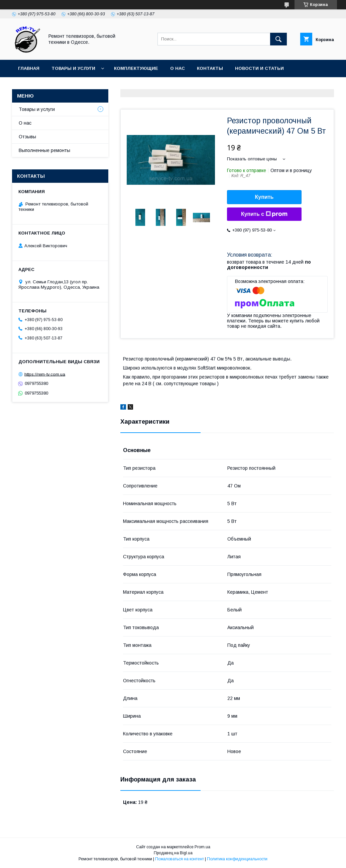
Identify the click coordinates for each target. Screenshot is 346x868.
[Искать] (278, 39)
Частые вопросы (41, 86)
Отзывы (27, 137)
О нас (178, 68)
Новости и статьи (259, 68)
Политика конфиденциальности (237, 859)
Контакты (210, 68)
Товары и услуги (73, 68)
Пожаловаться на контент (180, 859)
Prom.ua (202, 847)
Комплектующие (136, 68)
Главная (29, 68)
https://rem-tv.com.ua (45, 374)
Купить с (264, 214)
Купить (264, 197)
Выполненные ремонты (44, 150)
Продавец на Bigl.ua (173, 853)
